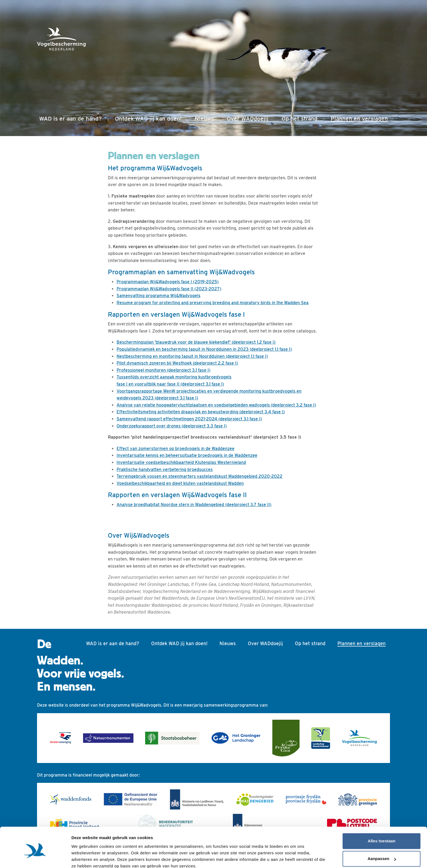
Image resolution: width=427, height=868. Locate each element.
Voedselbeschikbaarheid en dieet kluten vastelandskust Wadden (180, 483)
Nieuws (204, 118)
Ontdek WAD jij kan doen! (148, 118)
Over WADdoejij (248, 118)
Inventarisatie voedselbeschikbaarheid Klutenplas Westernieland (181, 462)
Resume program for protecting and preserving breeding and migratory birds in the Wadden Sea (213, 303)
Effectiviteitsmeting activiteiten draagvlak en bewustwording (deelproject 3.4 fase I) (201, 412)
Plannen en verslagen (360, 118)
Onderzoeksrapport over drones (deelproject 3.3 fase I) (172, 426)
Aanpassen (382, 835)
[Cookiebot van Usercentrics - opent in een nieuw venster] (35, 857)
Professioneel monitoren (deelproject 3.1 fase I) (164, 370)
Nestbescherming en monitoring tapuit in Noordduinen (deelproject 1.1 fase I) (192, 356)
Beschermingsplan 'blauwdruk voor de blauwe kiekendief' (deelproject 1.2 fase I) (196, 342)
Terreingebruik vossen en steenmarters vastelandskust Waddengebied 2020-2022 (199, 476)
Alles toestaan (382, 817)
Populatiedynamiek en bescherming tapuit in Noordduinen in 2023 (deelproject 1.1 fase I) (204, 349)
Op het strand (300, 118)
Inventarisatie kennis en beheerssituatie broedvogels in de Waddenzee (187, 455)
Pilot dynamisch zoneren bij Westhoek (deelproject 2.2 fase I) (177, 363)
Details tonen (84, 857)
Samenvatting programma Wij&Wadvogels (158, 296)
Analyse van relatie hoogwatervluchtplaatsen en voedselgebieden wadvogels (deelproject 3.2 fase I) (216, 405)
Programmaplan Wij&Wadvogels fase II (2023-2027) (169, 289)
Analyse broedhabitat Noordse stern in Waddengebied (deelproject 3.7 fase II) (194, 505)
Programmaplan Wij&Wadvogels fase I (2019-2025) (168, 282)
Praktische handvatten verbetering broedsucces (165, 470)
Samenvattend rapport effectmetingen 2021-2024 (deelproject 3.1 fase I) (189, 419)
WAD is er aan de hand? (71, 118)
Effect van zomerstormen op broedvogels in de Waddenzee (176, 449)
